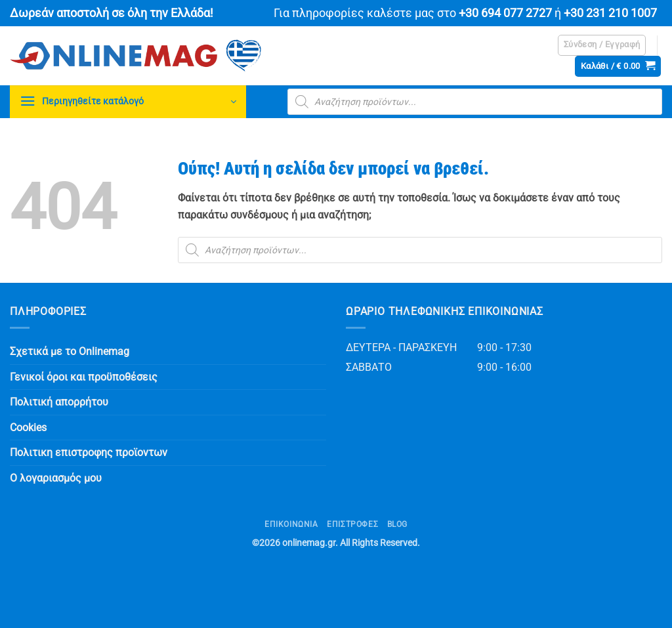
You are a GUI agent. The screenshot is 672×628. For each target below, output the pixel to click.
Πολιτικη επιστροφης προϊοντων (89, 452)
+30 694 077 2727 (505, 13)
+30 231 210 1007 (610, 13)
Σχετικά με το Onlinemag (70, 351)
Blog (397, 524)
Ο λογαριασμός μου (56, 478)
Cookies (28, 428)
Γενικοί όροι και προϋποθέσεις (84, 377)
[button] (602, 45)
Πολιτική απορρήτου (59, 402)
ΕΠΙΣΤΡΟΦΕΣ (352, 524)
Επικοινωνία (291, 524)
